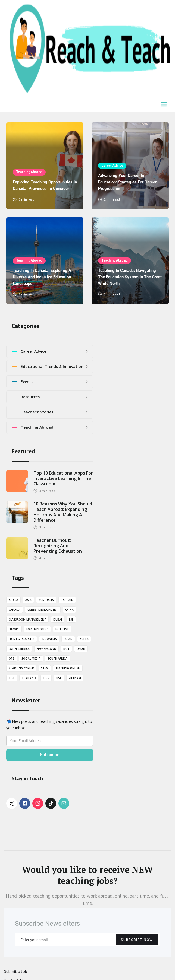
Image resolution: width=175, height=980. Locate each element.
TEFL (12, 678)
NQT (66, 649)
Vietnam (75, 678)
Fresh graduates (22, 639)
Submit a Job (16, 971)
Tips (46, 678)
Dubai (58, 619)
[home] (87, 49)
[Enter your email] (87, 940)
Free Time (62, 629)
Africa (13, 600)
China (69, 610)
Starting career (21, 668)
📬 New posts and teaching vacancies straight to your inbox (49, 725)
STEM (45, 668)
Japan (68, 639)
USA (59, 678)
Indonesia (49, 639)
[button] (164, 105)
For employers (37, 629)
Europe (14, 629)
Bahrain (67, 600)
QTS (12, 658)
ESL (71, 619)
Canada (15, 610)
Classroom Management (27, 619)
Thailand (29, 678)
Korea (84, 639)
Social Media (31, 658)
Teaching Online (68, 668)
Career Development (43, 610)
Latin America (19, 649)
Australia (46, 600)
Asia (28, 600)
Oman (81, 649)
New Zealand (46, 649)
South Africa (57, 658)
